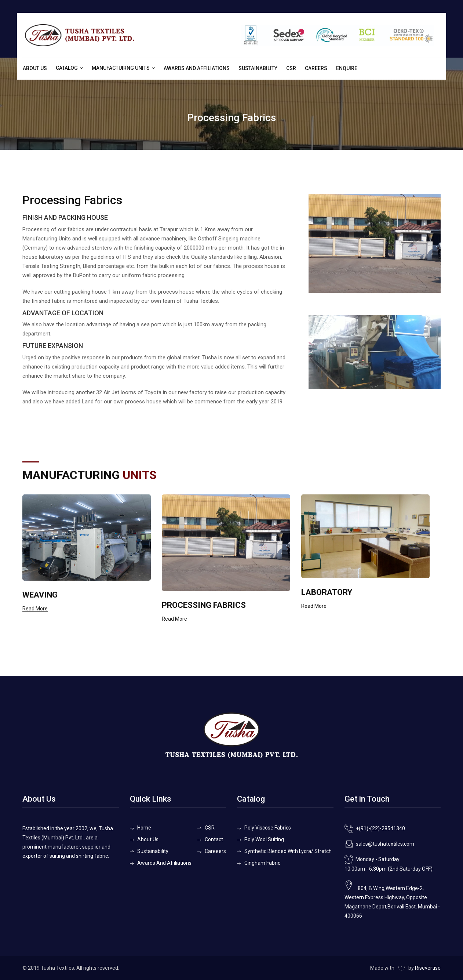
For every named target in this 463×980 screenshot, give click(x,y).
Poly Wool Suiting (264, 839)
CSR (291, 68)
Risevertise (428, 968)
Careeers (215, 851)
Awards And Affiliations (197, 68)
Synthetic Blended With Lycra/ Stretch (288, 851)
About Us (35, 68)
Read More (35, 609)
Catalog (67, 68)
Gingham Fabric (262, 863)
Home (144, 828)
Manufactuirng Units (121, 68)
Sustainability (258, 68)
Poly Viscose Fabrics (268, 828)
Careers (316, 68)
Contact (214, 839)
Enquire (347, 68)
